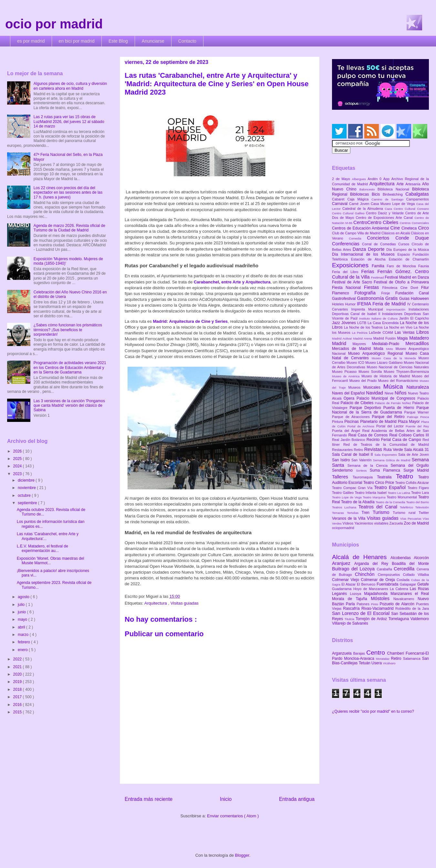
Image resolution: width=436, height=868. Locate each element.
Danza (360, 249)
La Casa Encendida (384, 323)
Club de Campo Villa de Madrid (357, 233)
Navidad (375, 393)
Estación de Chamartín (409, 259)
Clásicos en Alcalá (396, 233)
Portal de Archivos (362, 426)
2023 (18, 474)
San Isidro (342, 460)
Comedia (358, 238)
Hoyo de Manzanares (372, 589)
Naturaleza (418, 387)
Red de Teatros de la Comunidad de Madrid (386, 444)
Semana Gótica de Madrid (392, 460)
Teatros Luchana (345, 507)
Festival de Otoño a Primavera (401, 282)
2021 (18, 667)
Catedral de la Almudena (363, 209)
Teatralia (386, 477)
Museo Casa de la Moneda (395, 358)
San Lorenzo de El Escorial (362, 613)
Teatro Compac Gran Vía (353, 488)
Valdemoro (420, 619)
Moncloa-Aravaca (360, 659)
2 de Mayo (342, 179)
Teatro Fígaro (418, 488)
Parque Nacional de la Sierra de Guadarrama (380, 410)
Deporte (377, 249)
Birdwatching (394, 194)
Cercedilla (405, 569)
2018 (18, 689)
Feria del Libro (347, 272)
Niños (401, 393)
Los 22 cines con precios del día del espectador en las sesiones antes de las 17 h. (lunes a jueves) (68, 193)
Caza (389, 209)
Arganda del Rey (373, 564)
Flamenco (343, 293)
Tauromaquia (365, 477)
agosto (24, 597)
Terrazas (339, 513)
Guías (405, 299)
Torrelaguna (400, 619)
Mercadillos (417, 343)
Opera (350, 398)
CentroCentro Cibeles (377, 222)
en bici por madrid (77, 41)
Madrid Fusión (385, 338)
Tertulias (354, 513)
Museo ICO (356, 363)
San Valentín (362, 460)
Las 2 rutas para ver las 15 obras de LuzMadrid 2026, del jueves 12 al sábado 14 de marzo (69, 122)
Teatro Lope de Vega (347, 497)
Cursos (405, 244)
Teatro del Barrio (417, 502)
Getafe (423, 584)
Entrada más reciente (149, 799)
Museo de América (347, 376)
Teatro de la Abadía (358, 502)
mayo (23, 619)
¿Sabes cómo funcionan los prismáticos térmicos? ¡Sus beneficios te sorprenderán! (68, 330)
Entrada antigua (297, 799)
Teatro (407, 476)
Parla (351, 604)
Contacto (187, 41)
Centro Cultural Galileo (349, 213)
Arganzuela (343, 653)
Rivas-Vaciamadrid (378, 608)
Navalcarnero (405, 599)
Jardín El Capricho (414, 318)
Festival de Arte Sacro (353, 282)
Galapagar (409, 584)
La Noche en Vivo (399, 327)
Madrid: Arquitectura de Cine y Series (190, 321)
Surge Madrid (416, 470)
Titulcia (350, 619)
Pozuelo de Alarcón (398, 604)
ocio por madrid (54, 24)
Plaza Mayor (410, 422)
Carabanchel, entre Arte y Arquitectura (232, 282)
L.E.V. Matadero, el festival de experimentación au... (42, 548)
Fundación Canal (412, 293)
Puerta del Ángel (347, 431)
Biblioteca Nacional (395, 189)
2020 (18, 674)
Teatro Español (391, 487)
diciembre (27, 480)
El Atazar (349, 584)
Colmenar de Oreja (379, 580)
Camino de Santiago (389, 199)
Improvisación (397, 309)
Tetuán (365, 663)
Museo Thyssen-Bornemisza (406, 372)
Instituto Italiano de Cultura (379, 318)
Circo (423, 228)
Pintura (338, 422)
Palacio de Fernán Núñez (394, 403)
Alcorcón (421, 558)
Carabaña (385, 569)
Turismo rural (406, 513)
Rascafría (352, 608)
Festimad (378, 277)
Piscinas (352, 422)
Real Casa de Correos (369, 435)
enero (23, 650)
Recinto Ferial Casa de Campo (394, 440)
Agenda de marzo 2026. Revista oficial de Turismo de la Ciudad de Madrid (69, 228)
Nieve (390, 393)
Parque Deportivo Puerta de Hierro (383, 408)
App (387, 179)
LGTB (362, 323)
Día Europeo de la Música (408, 250)
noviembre (27, 488)
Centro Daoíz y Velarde (386, 213)
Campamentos (418, 199)
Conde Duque (412, 238)
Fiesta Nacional (348, 288)
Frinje (388, 293)
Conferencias (347, 244)
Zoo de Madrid (416, 523)
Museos (356, 387)
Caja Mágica (359, 199)
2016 (18, 705)
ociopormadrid (343, 528)
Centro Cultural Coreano (411, 209)
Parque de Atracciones (352, 417)
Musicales (373, 387)
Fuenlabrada (388, 584)
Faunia (424, 266)
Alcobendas (402, 558)
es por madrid (31, 41)
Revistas (374, 449)
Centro (377, 653)
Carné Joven (360, 204)
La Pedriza (361, 333)
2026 (18, 451)
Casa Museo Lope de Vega (394, 204)
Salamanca (413, 659)
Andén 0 (375, 179)
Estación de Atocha (370, 259)
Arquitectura (156, 603)
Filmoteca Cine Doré (402, 288)
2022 (18, 659)
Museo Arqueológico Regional (377, 353)
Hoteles (339, 304)
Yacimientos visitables (372, 523)
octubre (25, 495)
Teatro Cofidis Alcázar (412, 483)
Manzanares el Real (410, 594)
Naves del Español (349, 393)
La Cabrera (400, 589)
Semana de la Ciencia (369, 465)
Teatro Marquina (375, 497)
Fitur (425, 288)
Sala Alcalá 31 (416, 450)
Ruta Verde (394, 450)
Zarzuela (397, 523)
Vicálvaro (389, 663)
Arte (401, 184)
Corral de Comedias (380, 244)
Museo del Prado (364, 381)
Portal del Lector (391, 426)
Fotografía (368, 293)
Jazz (337, 323)
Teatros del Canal (379, 507)
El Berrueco (367, 584)
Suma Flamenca (387, 470)
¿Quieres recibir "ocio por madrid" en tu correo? (373, 711)
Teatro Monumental (402, 497)
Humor (351, 304)
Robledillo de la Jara (412, 608)
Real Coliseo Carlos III (409, 435)
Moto (391, 349)
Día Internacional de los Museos (365, 254)
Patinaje (414, 417)
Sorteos (363, 470)
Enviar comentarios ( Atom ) (233, 816)
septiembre (28, 503)
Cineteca (410, 228)
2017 (18, 697)
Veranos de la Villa (349, 518)
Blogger (242, 855)
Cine (396, 228)
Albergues (360, 179)
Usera (377, 663)
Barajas (360, 653)
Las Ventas (405, 332)
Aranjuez (343, 563)
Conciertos (381, 238)
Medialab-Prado (389, 344)
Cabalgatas (417, 194)
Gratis (392, 298)
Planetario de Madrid (379, 422)
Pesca (425, 417)
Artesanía (414, 184)
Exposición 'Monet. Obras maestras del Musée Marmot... (50, 561)
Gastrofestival (344, 299)
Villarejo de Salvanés (350, 623)
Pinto (375, 604)
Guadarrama (343, 589)
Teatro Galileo (343, 493)
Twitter (424, 513)
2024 (18, 466)
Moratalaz (384, 659)
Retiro (359, 450)
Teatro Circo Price (379, 483)
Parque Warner (417, 412)
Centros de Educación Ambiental (361, 228)
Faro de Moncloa (402, 266)
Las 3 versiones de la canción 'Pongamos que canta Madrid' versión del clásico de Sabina (69, 406)
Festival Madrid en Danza (407, 277)
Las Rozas (419, 589)
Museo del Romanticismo (399, 381)
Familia (379, 266)
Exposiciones (352, 265)
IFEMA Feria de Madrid (382, 304)
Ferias (369, 271)
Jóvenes (349, 323)
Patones (364, 604)
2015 (18, 712)
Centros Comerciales (414, 223)
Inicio (226, 799)
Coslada (404, 580)
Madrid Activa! (343, 338)
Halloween (420, 299)
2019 (18, 682)
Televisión (422, 507)
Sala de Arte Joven (414, 454)
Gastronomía (371, 298)
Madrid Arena (363, 338)
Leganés (341, 594)
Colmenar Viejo (346, 580)
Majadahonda (377, 594)
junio (22, 612)
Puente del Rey (417, 426)
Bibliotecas (361, 194)
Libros (423, 332)
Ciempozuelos (390, 575)
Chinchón (366, 574)
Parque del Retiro (389, 417)
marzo (24, 635)
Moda (380, 349)
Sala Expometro (386, 455)
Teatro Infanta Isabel (371, 493)
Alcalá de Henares (361, 557)
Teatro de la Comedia (391, 502)
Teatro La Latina (399, 493)
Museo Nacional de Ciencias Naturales (398, 367)
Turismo (383, 512)
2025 (18, 459)
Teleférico (408, 507)
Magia (403, 338)
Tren (367, 513)
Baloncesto (369, 189)
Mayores (362, 344)
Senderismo (344, 470)
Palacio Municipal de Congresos (387, 398)
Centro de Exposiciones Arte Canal (385, 218)
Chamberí (396, 653)
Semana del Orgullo (410, 465)
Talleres (342, 477)
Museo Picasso (345, 372)
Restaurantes (343, 450)
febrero (24, 642)
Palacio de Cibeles (358, 403)
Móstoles (382, 598)
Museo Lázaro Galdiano (384, 363)
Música (395, 387)
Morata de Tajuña (351, 599)
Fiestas (373, 287)
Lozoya (357, 594)
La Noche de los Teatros (364, 327)
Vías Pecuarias (411, 519)
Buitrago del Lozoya (354, 569)
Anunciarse (153, 41)
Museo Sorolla (371, 372)
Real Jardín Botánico (349, 440)
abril (22, 627)
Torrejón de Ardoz (372, 619)
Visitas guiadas (185, 603)
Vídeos (349, 523)
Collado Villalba (416, 575)
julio (22, 605)
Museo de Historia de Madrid (387, 376)
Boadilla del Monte (410, 564)
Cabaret (340, 199)
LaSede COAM (382, 332)
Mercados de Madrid (353, 349)
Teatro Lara (420, 493)
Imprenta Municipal (369, 309)
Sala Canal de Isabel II (353, 454)
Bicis (377, 194)
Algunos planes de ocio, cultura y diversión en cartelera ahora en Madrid (70, 86)
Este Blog (118, 41)
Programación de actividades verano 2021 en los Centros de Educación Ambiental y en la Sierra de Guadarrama (70, 368)
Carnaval (341, 204)
